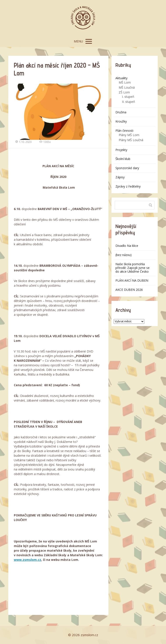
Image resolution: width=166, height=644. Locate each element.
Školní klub (123, 159)
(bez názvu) (124, 255)
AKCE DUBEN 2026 (129, 290)
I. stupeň (128, 97)
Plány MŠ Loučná (131, 140)
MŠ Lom (125, 82)
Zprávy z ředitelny (128, 186)
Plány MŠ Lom (129, 135)
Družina (121, 112)
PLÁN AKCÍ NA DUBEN (132, 280)
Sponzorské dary (127, 168)
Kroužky (121, 121)
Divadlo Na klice (127, 246)
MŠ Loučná (127, 87)
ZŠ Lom (124, 92)
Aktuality (121, 78)
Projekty (121, 150)
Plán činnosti (124, 131)
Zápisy (120, 177)
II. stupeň (129, 102)
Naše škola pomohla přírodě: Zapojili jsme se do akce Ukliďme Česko (132, 268)
